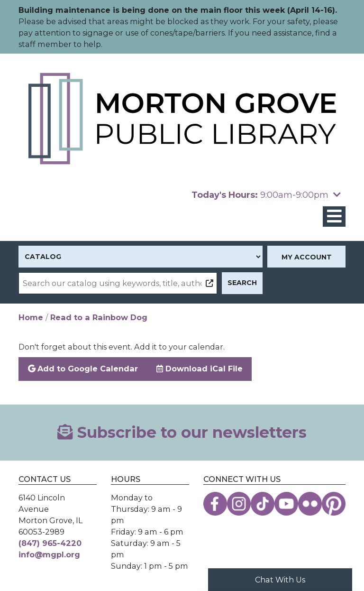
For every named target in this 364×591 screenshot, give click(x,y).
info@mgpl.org (49, 554)
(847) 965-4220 (50, 543)
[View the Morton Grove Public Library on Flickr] (310, 504)
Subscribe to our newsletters (182, 432)
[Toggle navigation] (334, 217)
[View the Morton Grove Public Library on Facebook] (215, 504)
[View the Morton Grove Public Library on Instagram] (239, 504)
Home (31, 317)
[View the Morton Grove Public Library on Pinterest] (334, 504)
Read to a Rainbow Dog (99, 317)
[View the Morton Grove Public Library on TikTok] (263, 504)
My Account (307, 257)
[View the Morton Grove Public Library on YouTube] (286, 504)
